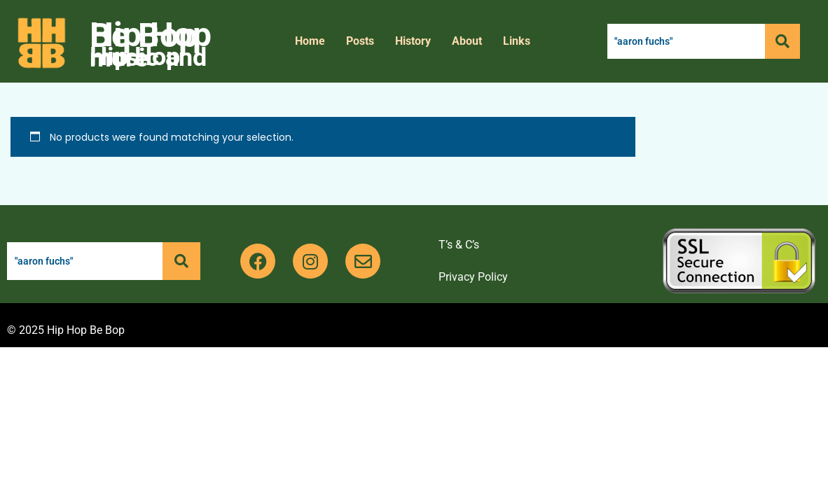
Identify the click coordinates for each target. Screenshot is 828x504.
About (467, 41)
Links (517, 41)
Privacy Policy (473, 277)
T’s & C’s (459, 245)
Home (310, 41)
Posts (360, 41)
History (413, 41)
